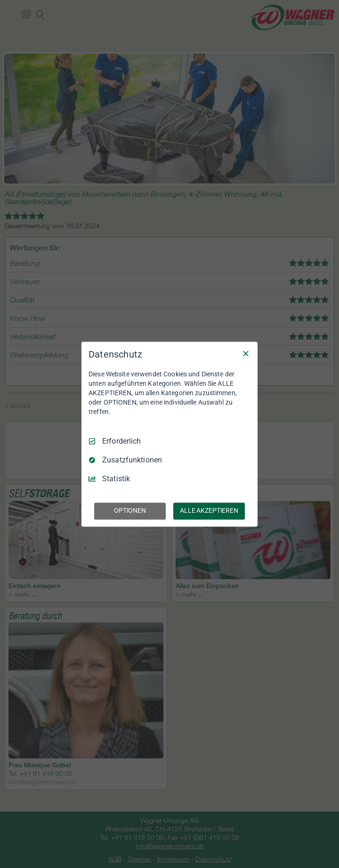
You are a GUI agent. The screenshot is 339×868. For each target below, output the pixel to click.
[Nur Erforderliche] (246, 353)
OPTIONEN (130, 510)
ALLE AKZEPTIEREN (209, 510)
